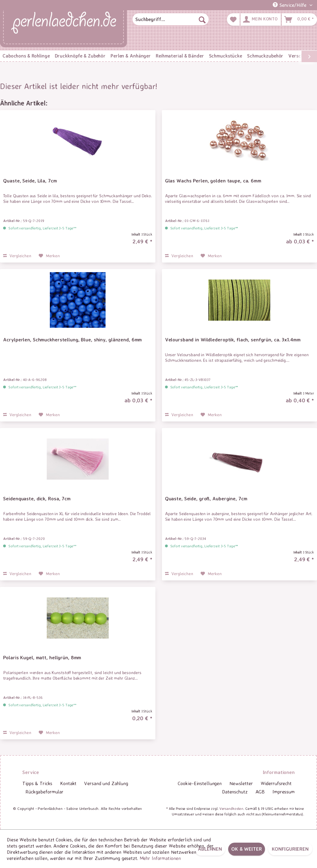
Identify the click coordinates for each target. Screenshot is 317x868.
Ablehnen (210, 849)
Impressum (284, 792)
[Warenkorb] (299, 19)
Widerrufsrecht (276, 783)
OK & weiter (247, 849)
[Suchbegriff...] (171, 19)
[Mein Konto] (261, 19)
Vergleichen (17, 256)
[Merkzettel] (233, 19)
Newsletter (241, 783)
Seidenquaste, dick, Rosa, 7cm (37, 498)
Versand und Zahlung (106, 783)
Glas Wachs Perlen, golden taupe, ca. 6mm (213, 181)
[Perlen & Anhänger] (131, 56)
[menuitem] (171, 19)
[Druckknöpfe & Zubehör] (80, 56)
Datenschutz (235, 792)
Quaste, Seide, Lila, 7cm (30, 181)
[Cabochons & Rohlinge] (26, 56)
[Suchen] (202, 19)
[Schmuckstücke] (226, 56)
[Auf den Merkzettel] (49, 256)
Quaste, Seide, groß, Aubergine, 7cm (206, 498)
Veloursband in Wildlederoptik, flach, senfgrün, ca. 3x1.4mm (233, 340)
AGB (260, 792)
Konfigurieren (290, 849)
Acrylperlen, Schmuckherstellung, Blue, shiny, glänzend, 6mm (72, 340)
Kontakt (68, 783)
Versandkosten (231, 808)
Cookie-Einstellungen (200, 783)
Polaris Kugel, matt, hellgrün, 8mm (42, 657)
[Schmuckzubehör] (265, 56)
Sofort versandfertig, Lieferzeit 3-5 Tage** (42, 228)
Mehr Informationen (160, 858)
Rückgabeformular (44, 792)
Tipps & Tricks (37, 783)
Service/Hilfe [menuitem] (290, 5)
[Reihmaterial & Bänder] (180, 56)
